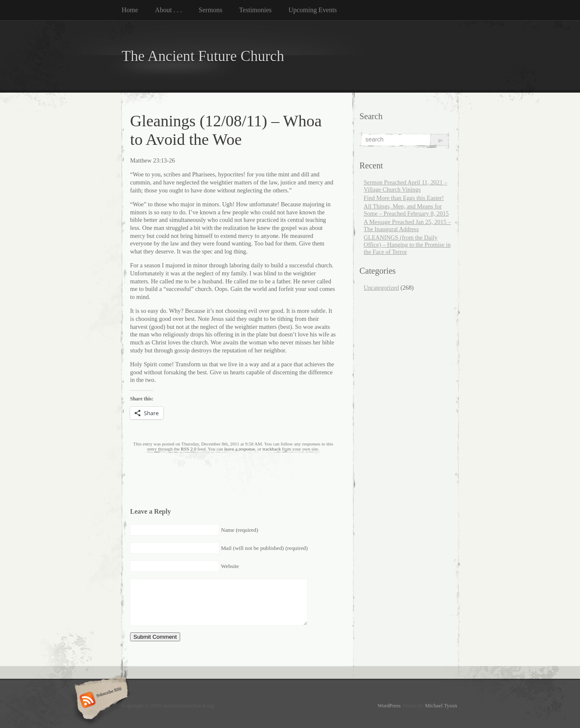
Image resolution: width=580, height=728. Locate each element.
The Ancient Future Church (203, 56)
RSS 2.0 (189, 449)
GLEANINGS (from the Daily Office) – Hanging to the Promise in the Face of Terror (407, 245)
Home (130, 10)
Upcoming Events (313, 10)
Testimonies (255, 10)
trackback (272, 449)
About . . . (168, 10)
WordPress (389, 706)
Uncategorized (381, 288)
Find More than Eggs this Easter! (404, 198)
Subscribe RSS (100, 701)
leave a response (240, 449)
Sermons (210, 10)
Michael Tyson (441, 706)
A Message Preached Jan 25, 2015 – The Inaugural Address (407, 225)
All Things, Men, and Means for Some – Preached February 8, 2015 (406, 210)
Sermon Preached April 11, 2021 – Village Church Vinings (406, 186)
